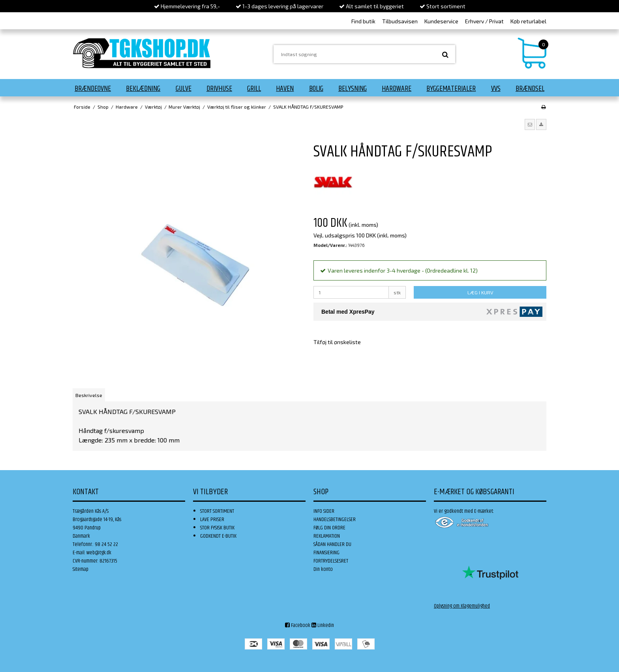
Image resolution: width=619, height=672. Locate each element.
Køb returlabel (528, 21)
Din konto (323, 569)
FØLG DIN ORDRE (329, 528)
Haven (285, 88)
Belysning (353, 88)
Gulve (184, 88)
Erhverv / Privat (484, 21)
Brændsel (530, 88)
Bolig (316, 88)
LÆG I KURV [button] (480, 292)
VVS (496, 88)
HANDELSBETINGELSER (335, 520)
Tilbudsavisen (400, 21)
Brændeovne (93, 88)
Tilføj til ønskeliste (337, 342)
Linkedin (323, 625)
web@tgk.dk (99, 553)
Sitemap (81, 569)
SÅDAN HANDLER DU (332, 544)
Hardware (397, 88)
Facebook (298, 625)
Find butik (363, 21)
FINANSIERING (326, 553)
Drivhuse (219, 88)
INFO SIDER (324, 511)
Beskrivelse (89, 395)
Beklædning (143, 88)
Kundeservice (441, 21)
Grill (254, 88)
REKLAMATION (327, 536)
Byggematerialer (451, 88)
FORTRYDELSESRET (331, 561)
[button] (530, 124)
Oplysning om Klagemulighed (462, 606)
